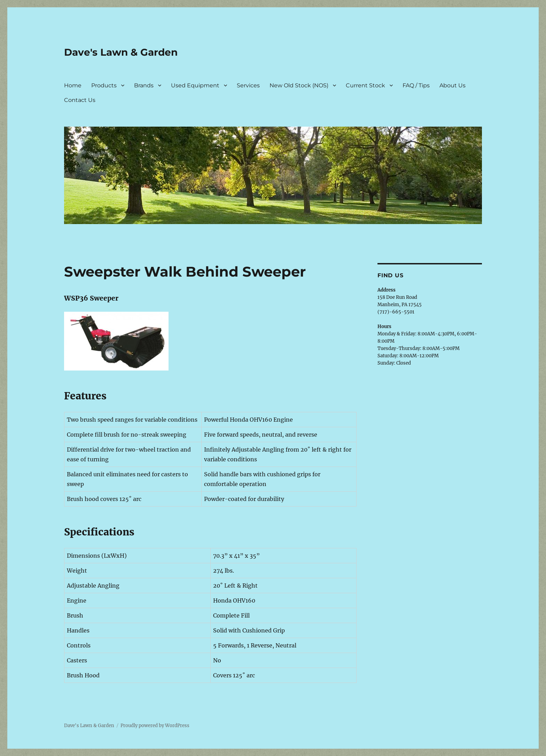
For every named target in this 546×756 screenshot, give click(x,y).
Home (73, 85)
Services (248, 85)
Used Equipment (195, 85)
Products (104, 85)
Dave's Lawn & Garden (121, 52)
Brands (144, 85)
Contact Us (80, 100)
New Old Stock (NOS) (299, 85)
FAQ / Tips (416, 85)
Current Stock (365, 85)
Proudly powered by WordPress (155, 726)
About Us (453, 85)
